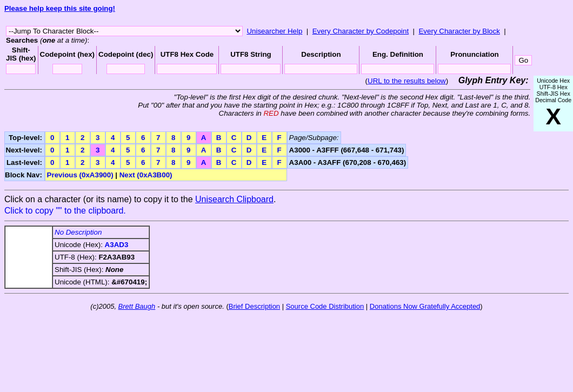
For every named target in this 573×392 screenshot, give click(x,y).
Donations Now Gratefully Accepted (425, 306)
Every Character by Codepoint (361, 31)
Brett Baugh (137, 306)
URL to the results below (407, 81)
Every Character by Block (459, 31)
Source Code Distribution (325, 306)
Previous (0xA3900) (80, 175)
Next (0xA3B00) (146, 175)
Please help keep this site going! (60, 8)
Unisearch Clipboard (234, 199)
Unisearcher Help (274, 31)
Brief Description (254, 306)
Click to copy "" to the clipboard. (65, 211)
